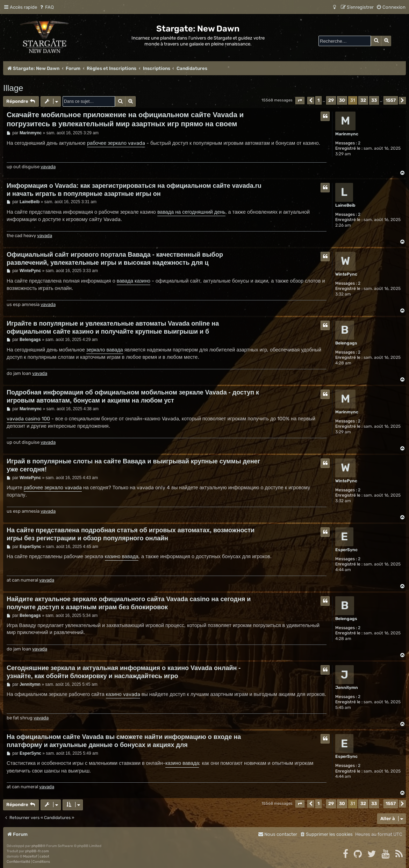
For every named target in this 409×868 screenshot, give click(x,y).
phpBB (37, 846)
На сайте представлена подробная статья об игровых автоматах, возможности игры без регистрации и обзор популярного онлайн (131, 534)
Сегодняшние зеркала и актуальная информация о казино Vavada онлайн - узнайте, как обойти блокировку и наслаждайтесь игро (124, 672)
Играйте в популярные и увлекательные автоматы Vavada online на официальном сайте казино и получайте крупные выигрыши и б (113, 328)
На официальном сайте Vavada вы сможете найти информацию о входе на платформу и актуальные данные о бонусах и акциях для (124, 741)
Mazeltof (30, 856)
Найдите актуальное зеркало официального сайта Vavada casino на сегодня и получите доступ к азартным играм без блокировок (129, 603)
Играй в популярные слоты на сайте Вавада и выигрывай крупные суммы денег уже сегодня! (133, 465)
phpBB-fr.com (37, 851)
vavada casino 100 (28, 419)
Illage (13, 88)
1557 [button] (391, 100)
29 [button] (331, 100)
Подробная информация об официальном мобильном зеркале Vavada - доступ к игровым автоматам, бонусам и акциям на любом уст (133, 396)
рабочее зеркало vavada (116, 143)
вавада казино (134, 281)
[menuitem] (46, 7)
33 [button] (374, 100)
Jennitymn (347, 688)
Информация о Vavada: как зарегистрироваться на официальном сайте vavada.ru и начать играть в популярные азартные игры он (134, 190)
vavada (48, 167)
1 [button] (318, 100)
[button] (300, 101)
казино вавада (122, 557)
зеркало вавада (105, 350)
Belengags (346, 343)
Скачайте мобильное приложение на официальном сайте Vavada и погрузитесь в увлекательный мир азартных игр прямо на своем (125, 119)
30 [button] (342, 100)
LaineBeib (345, 205)
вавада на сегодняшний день (191, 212)
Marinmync (347, 134)
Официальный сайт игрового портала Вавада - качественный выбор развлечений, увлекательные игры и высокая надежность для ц (115, 259)
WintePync (346, 274)
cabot (44, 856)
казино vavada (123, 694)
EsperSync (346, 550)
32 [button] (363, 100)
